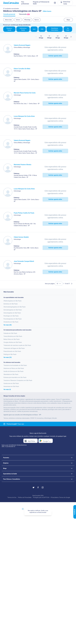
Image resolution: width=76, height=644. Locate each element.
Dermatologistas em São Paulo (13, 310)
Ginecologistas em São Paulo (12, 313)
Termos (61, 497)
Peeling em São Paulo (10, 354)
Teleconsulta (24, 15)
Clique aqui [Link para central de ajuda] (15, 424)
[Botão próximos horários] (71, 37)
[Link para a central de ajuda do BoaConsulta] (55, 3)
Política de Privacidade (25, 497)
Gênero (18, 20)
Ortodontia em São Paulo (11, 322)
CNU (42, 29)
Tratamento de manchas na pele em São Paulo (17, 345)
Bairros (37, 20)
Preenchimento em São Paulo (12, 351)
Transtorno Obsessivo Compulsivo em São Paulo (18, 380)
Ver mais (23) (8, 357)
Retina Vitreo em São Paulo (12, 339)
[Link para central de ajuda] (4, 424)
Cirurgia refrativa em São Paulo (13, 342)
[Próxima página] (72, 284)
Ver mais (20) (8, 325)
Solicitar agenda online (55, 56)
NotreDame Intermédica (55, 29)
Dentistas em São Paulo (11, 304)
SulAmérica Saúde (23, 29)
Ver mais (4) (7, 389)
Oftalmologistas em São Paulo (13, 301)
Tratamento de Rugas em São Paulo (14, 348)
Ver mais (68, 29)
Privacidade (54, 497)
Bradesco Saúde (9, 29)
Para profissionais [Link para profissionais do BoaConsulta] (25, 3)
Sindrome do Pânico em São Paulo (14, 368)
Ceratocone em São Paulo (11, 383)
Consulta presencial (9, 15)
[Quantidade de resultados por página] (59, 284)
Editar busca (47, 11)
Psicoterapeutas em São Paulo (13, 319)
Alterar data (8, 20)
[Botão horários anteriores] (36, 37)
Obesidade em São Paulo (11, 374)
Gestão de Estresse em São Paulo (14, 371)
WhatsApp (27, 20)
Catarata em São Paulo (10, 333)
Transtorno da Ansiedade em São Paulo (15, 365)
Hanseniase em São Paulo (11, 386)
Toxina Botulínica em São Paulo (13, 336)
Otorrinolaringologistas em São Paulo (15, 307)
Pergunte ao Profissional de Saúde (41, 3)
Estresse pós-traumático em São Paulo (15, 377)
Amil (34, 29)
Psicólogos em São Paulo (11, 316)
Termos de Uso (12, 497)
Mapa (68, 20)
